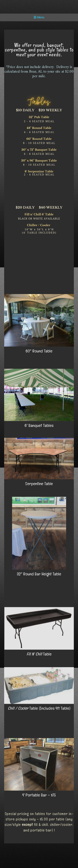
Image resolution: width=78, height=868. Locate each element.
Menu (39, 17)
